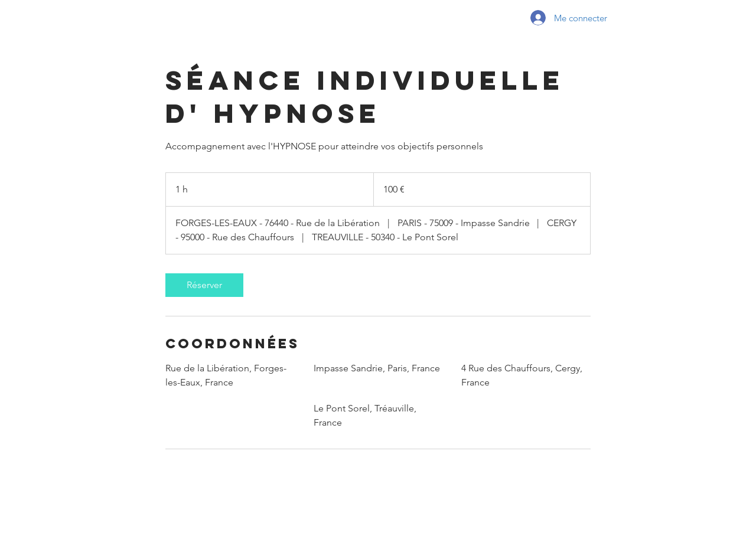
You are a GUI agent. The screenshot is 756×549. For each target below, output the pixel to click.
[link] (204, 285)
